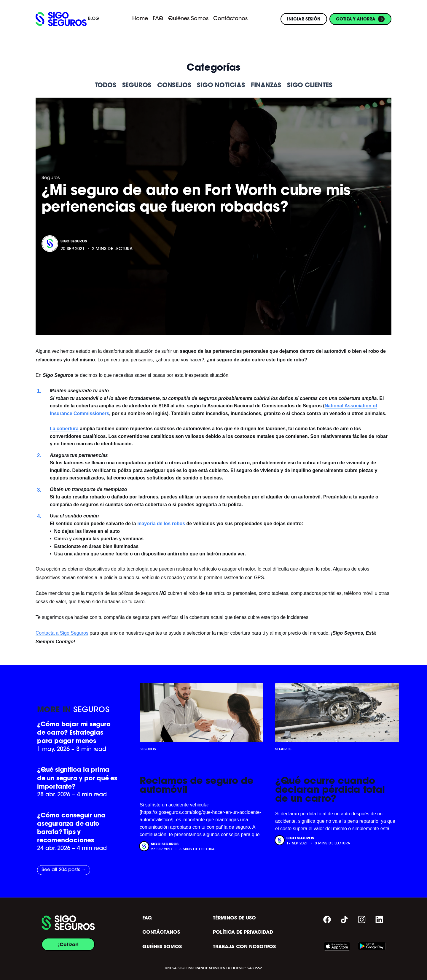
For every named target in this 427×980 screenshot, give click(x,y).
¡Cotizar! (68, 944)
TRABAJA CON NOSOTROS (244, 947)
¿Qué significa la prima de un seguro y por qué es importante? (77, 778)
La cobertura (64, 429)
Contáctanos (230, 19)
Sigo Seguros (74, 241)
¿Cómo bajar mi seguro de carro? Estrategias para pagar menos (74, 732)
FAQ (158, 19)
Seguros (51, 178)
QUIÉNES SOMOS (162, 947)
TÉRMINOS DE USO (234, 918)
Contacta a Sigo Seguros (62, 633)
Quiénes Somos (188, 19)
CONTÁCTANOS (161, 932)
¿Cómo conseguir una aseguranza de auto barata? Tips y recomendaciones (71, 828)
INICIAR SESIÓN (304, 19)
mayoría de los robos (161, 524)
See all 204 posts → (64, 870)
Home (140, 19)
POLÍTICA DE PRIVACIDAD (243, 932)
